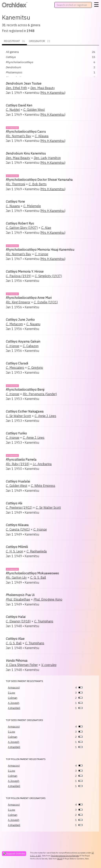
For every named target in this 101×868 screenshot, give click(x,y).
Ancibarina (42, 464)
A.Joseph (14, 703)
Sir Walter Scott (18, 416)
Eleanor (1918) (18, 621)
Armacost (14, 687)
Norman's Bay (19, 136)
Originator (39, 41)
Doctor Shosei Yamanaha (39, 180)
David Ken (19, 105)
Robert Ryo (20, 223)
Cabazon (31, 346)
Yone (15, 201)
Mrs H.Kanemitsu (53, 93)
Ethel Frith (16, 88)
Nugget (13, 110)
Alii (14, 503)
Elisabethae (18, 599)
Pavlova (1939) (19, 276)
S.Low (11, 693)
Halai (16, 617)
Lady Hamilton (47, 158)
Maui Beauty (43, 88)
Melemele (32, 206)
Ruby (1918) (18, 464)
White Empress (43, 486)
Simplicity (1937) (48, 276)
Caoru (26, 131)
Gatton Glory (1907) (22, 228)
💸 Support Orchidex (14, 854)
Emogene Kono (48, 599)
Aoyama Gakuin (23, 341)
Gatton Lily (16, 577)
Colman (13, 698)
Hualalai (18, 481)
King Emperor (18, 302)
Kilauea (42, 136)
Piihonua (17, 660)
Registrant (14, 41)
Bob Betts (38, 184)
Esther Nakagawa (25, 411)
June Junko (20, 319)
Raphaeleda (37, 551)
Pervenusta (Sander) (40, 394)
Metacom (14, 324)
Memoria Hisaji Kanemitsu (40, 250)
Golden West (34, 110)
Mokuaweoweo (32, 573)
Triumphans (44, 621)
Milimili (17, 547)
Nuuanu (13, 206)
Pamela (21, 459)
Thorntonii (16, 184)
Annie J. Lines (45, 416)
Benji (25, 389)
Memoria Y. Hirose (25, 271)
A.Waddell (14, 708)
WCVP (60, 859)
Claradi (17, 363)
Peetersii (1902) (19, 508)
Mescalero (15, 368)
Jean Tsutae (24, 83)
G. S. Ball (38, 577)
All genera (12, 52)
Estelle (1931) (46, 302)
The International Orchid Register (65, 856)
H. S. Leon (14, 551)
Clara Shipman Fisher (22, 665)
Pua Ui (20, 595)
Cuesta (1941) (18, 529)
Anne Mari (29, 298)
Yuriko (16, 433)
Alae (46, 228)
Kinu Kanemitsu (26, 153)
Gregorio (35, 368)
